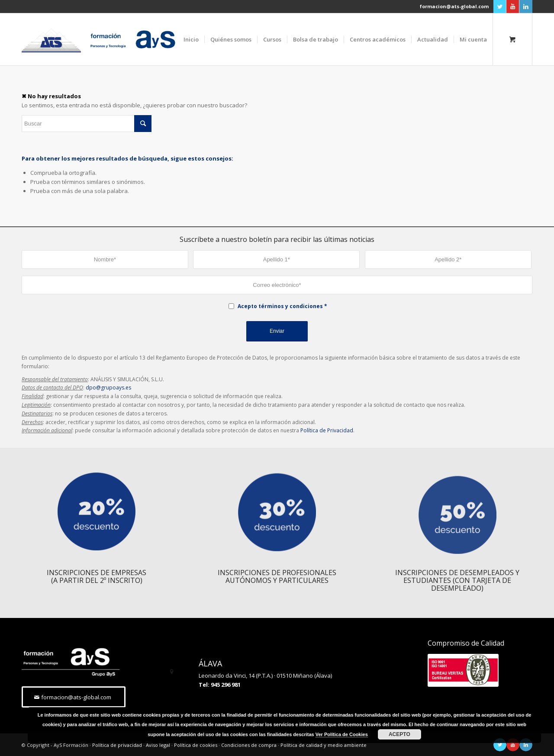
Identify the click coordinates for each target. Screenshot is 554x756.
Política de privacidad (117, 745)
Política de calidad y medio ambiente (324, 745)
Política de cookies (196, 745)
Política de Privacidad (327, 430)
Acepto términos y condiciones (280, 306)
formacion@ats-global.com (454, 6)
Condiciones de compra (249, 745)
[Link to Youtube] (513, 6)
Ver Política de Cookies (342, 734)
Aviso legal (158, 745)
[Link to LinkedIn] (526, 6)
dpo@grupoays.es (108, 388)
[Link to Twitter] (500, 6)
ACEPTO (399, 734)
